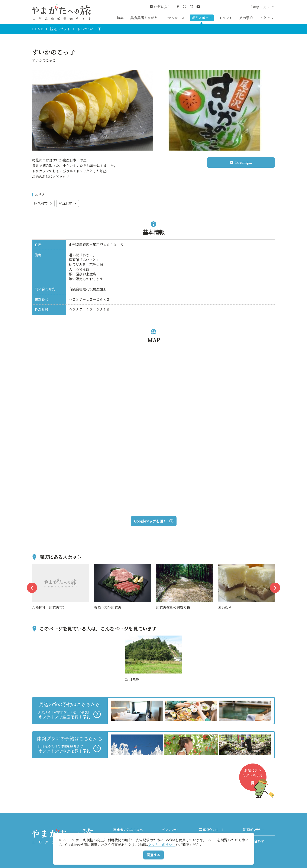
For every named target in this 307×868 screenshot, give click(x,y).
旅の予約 (246, 18)
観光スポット (202, 18)
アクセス (266, 18)
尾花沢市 (43, 203)
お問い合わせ (254, 841)
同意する (153, 855)
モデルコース (175, 18)
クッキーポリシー (162, 845)
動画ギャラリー (254, 830)
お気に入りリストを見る (255, 779)
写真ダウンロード (212, 830)
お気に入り (160, 7)
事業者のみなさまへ (128, 830)
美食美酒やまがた (144, 18)
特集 (120, 18)
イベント (226, 18)
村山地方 (68, 203)
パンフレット (170, 830)
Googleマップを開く (154, 521)
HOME (38, 29)
